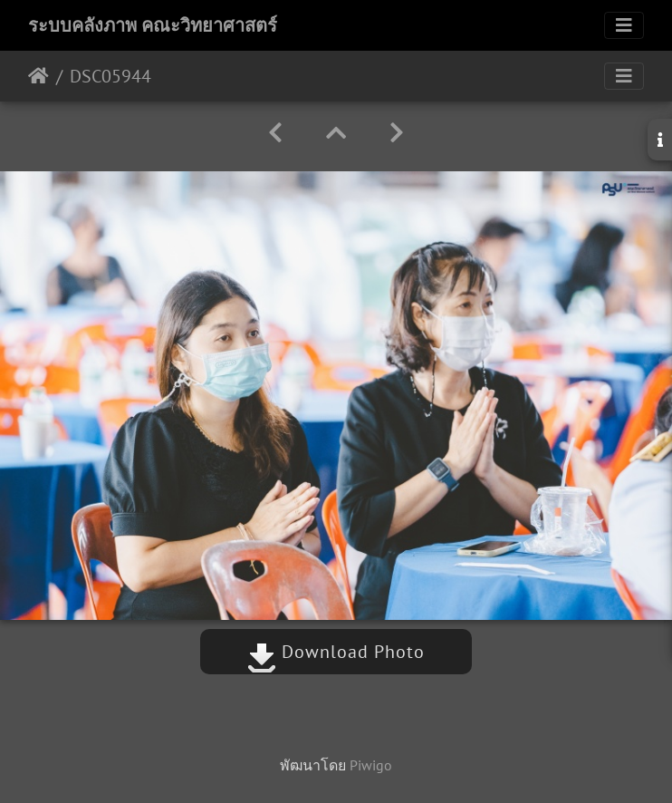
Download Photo (336, 652)
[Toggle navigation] (624, 25)
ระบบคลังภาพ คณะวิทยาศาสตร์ (153, 25)
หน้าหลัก (38, 76)
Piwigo (371, 765)
